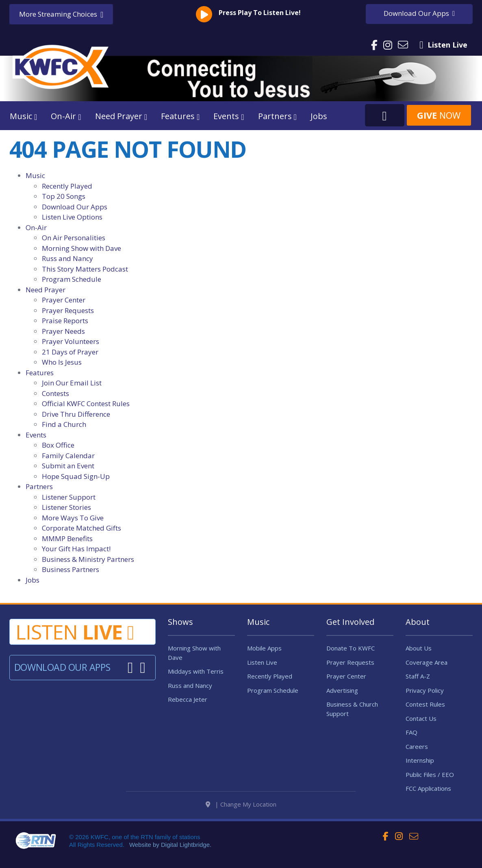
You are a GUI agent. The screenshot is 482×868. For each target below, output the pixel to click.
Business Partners (71, 569)
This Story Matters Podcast (85, 269)
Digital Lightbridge (185, 855)
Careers (417, 746)
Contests (55, 393)
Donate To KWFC (351, 648)
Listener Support (69, 497)
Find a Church (64, 424)
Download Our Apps (75, 207)
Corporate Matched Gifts (81, 528)
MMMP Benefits (67, 538)
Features (40, 373)
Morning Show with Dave (81, 248)
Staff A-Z (418, 676)
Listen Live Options (72, 217)
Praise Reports (65, 321)
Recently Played (67, 186)
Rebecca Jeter (188, 699)
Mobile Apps (264, 648)
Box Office (58, 445)
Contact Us (421, 718)
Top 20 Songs (64, 196)
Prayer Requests (68, 310)
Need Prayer (46, 290)
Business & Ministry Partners (88, 559)
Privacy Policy (425, 690)
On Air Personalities (74, 238)
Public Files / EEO (430, 774)
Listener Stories (66, 507)
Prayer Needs (63, 331)
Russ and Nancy (67, 258)
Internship (420, 760)
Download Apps (419, 13)
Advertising (342, 690)
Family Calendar (68, 456)
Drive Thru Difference (76, 414)
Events (36, 435)
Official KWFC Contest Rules (86, 404)
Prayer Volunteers (71, 341)
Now (439, 115)
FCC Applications (428, 788)
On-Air (36, 227)
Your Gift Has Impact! (76, 549)
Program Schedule (72, 279)
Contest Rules (425, 704)
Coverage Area (427, 662)
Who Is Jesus (62, 362)
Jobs (319, 116)
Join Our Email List (72, 383)
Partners (39, 486)
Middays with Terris (196, 671)
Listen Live (262, 662)
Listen (75, 632)
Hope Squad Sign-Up (76, 476)
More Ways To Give (73, 518)
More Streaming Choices (61, 14)
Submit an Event (68, 466)
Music (35, 175)
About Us (419, 648)
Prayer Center (64, 300)
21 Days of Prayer (70, 352)
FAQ (411, 732)
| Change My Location (241, 815)
